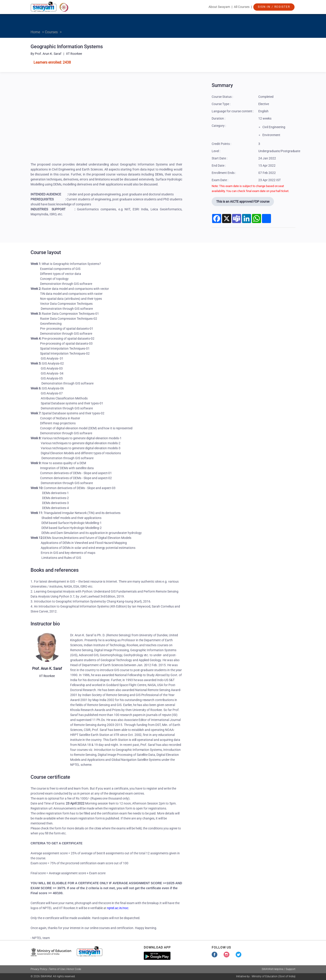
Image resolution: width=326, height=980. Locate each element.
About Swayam (219, 7)
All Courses (242, 7)
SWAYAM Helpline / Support (279, 969)
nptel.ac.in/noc (118, 908)
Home (35, 32)
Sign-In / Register (274, 7)
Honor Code (74, 969)
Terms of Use (57, 969)
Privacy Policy (39, 969)
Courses (51, 32)
